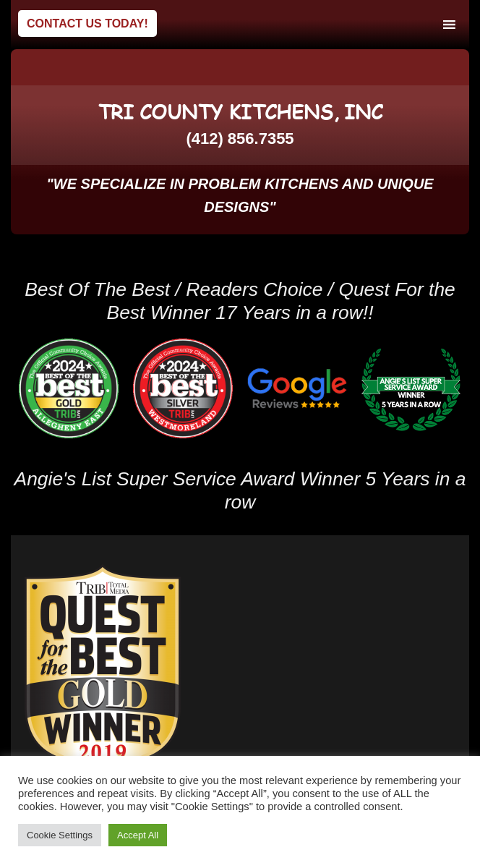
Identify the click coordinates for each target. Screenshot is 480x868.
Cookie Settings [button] (60, 835)
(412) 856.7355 (240, 139)
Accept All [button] (138, 835)
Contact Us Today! (87, 24)
